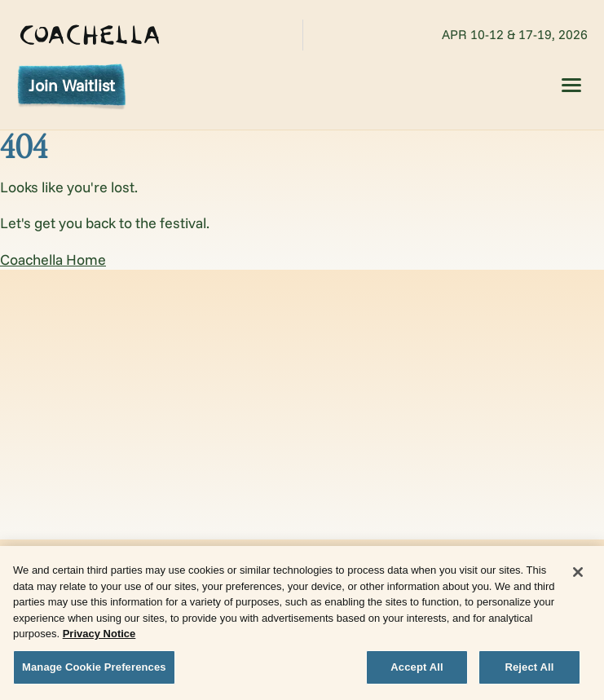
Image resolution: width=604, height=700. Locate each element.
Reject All (529, 670)
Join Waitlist (72, 85)
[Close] (578, 575)
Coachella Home (53, 260)
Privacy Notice (99, 637)
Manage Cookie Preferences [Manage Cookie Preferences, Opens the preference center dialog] (94, 670)
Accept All (417, 670)
